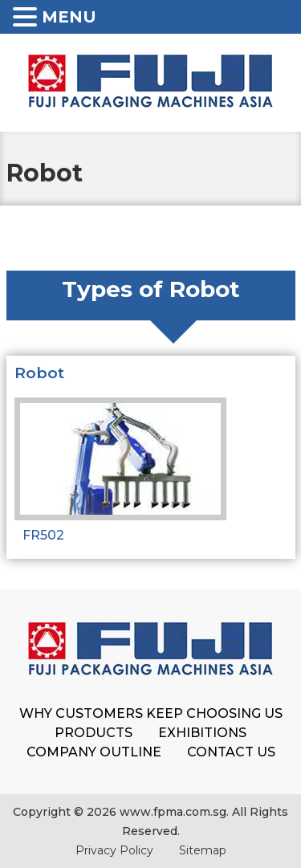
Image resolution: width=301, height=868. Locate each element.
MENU (69, 17)
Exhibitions (202, 733)
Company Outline (94, 752)
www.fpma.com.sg (173, 812)
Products (94, 733)
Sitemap (203, 850)
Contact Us (231, 752)
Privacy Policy (114, 850)
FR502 (43, 535)
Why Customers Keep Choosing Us (151, 713)
